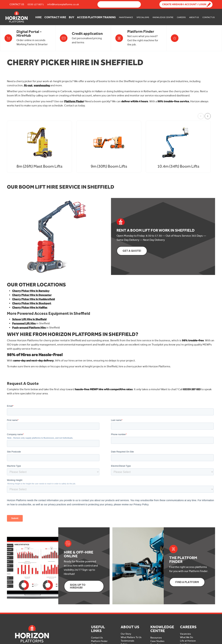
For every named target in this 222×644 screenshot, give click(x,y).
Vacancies (185, 634)
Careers (181, 17)
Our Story (126, 634)
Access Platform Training (96, 17)
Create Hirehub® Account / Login (184, 4)
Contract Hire (55, 17)
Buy (72, 17)
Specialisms (143, 17)
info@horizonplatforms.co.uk (63, 4)
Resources (156, 638)
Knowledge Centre (163, 17)
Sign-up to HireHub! (78, 586)
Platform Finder (99, 641)
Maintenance (126, 17)
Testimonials (127, 641)
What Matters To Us (131, 637)
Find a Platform (187, 582)
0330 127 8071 (36, 4)
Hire (39, 17)
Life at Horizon (188, 641)
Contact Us (17, 4)
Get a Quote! (132, 251)
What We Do (187, 637)
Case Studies (157, 641)
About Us (194, 17)
